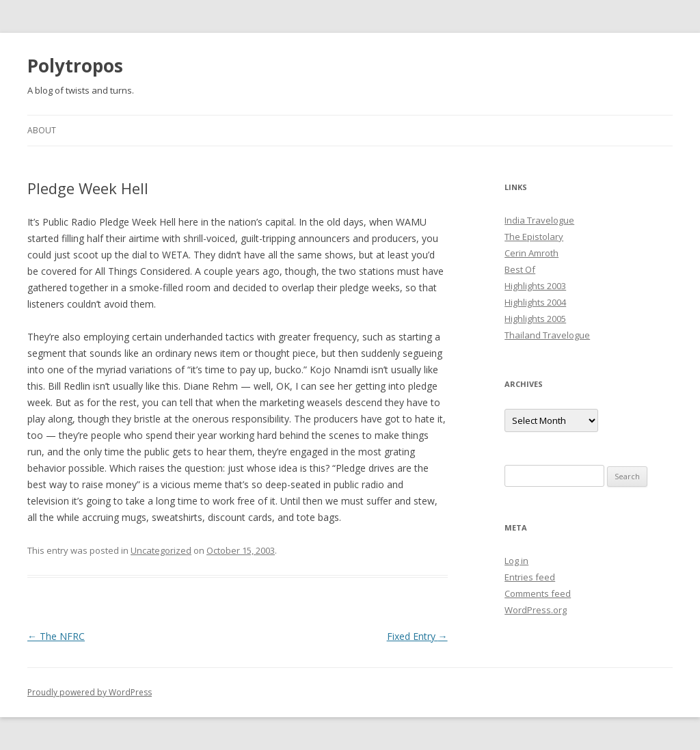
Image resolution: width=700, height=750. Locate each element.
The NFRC (56, 636)
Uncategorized (161, 550)
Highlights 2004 (535, 302)
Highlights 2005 (535, 319)
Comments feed (538, 593)
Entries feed (530, 577)
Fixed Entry (417, 636)
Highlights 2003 (535, 286)
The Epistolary (534, 237)
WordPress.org (536, 610)
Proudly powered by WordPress (90, 692)
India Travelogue (539, 220)
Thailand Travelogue (547, 335)
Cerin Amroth (531, 253)
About (42, 130)
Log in (516, 561)
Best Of (520, 269)
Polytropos (75, 66)
